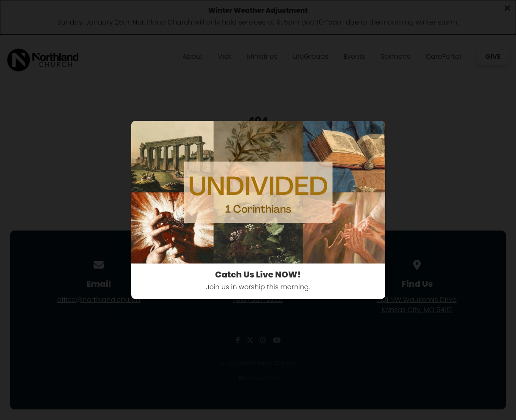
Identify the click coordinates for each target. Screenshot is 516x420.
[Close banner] (374, 132)
